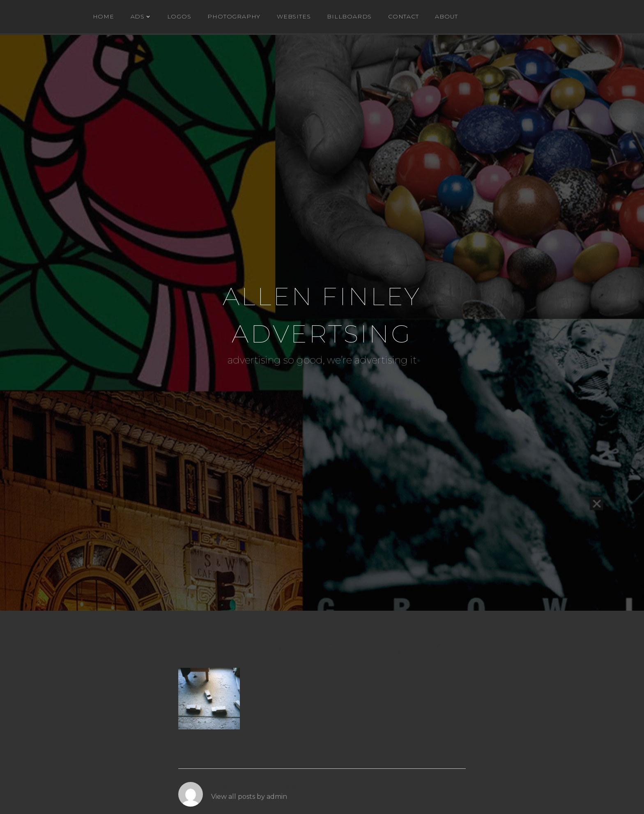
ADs (138, 16)
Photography (234, 16)
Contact (404, 16)
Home (103, 16)
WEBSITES (294, 16)
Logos (179, 16)
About (446, 16)
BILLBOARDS (349, 16)
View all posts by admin (249, 797)
